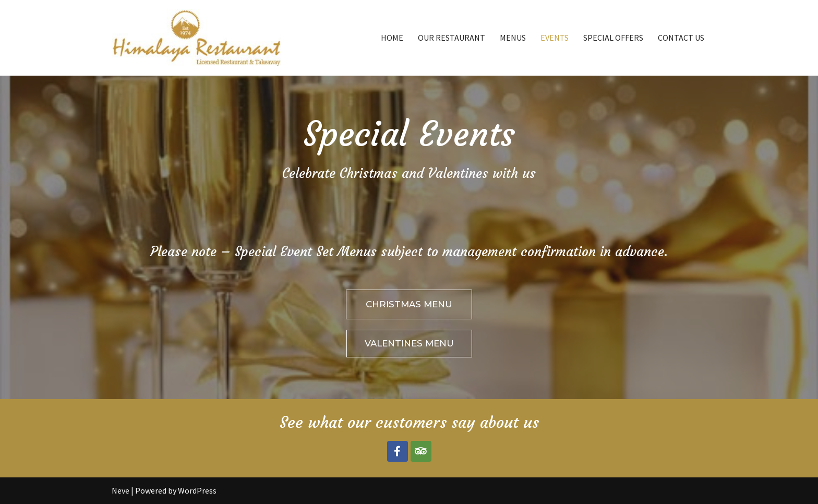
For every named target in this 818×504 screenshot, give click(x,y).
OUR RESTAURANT (452, 38)
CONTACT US (681, 38)
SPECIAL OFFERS (613, 38)
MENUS (513, 38)
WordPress (197, 490)
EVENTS (555, 38)
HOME (392, 38)
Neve (121, 490)
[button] (409, 304)
